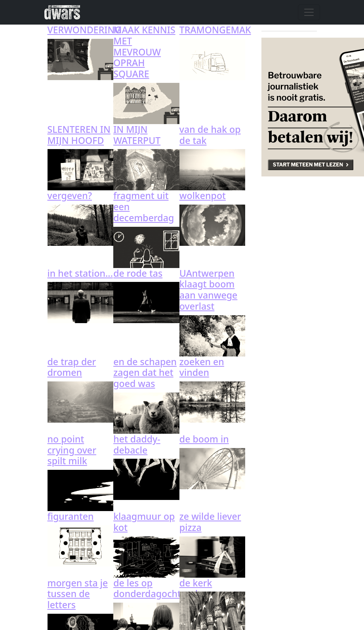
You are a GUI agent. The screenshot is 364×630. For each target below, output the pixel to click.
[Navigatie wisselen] (309, 12)
